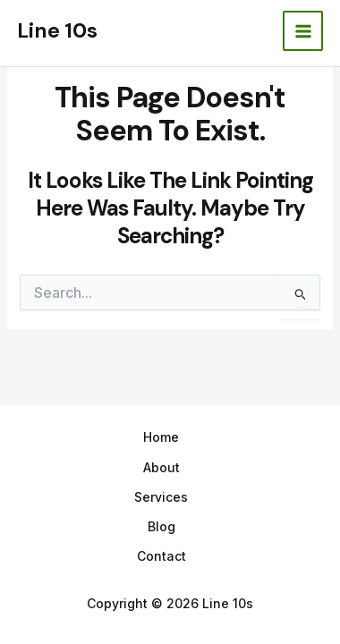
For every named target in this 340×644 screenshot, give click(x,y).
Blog (161, 526)
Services (161, 497)
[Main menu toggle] (303, 31)
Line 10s (57, 30)
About (161, 467)
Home (161, 437)
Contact (161, 556)
